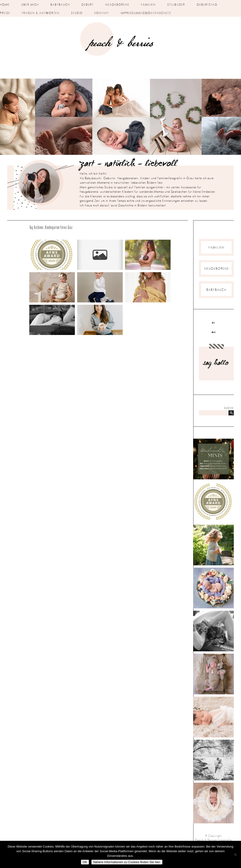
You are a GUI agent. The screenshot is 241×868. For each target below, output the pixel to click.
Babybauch (60, 5)
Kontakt (102, 13)
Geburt (87, 5)
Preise (5, 13)
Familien (148, 5)
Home (5, 5)
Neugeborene (117, 5)
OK (85, 862)
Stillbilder (176, 5)
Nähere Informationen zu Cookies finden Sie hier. (127, 862)
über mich (30, 5)
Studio (77, 13)
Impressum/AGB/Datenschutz (146, 13)
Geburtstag (207, 5)
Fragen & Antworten (41, 13)
